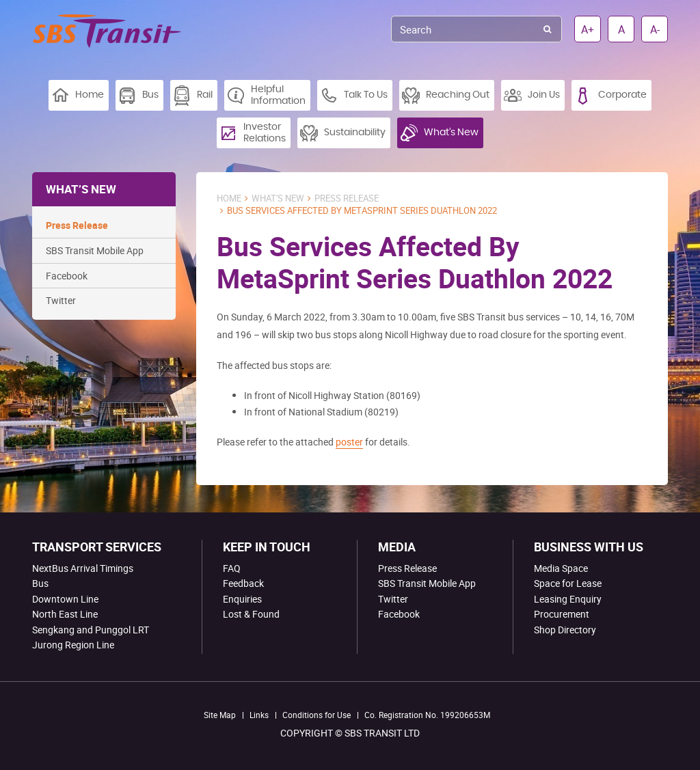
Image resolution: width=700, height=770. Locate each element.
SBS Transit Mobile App (95, 250)
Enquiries (242, 599)
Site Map (220, 715)
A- (655, 29)
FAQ (232, 568)
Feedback (243, 583)
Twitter (61, 300)
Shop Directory (565, 630)
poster (349, 442)
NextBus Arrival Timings (83, 568)
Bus (40, 583)
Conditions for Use (317, 715)
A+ (588, 29)
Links (259, 715)
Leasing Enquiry (568, 599)
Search (547, 29)
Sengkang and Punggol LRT (91, 630)
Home (229, 198)
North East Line (65, 614)
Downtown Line (65, 599)
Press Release (77, 225)
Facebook (67, 276)
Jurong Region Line (73, 645)
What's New (278, 198)
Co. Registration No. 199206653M (427, 715)
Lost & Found (251, 614)
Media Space (561, 568)
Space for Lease (568, 583)
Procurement (562, 614)
